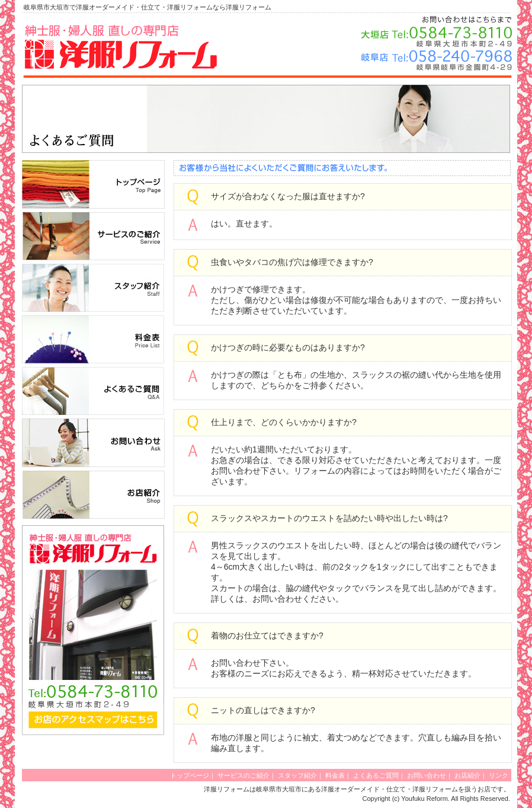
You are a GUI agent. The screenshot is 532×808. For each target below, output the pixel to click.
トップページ (190, 775)
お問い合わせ (427, 775)
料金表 (335, 775)
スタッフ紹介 (297, 775)
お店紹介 (467, 775)
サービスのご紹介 (243, 775)
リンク (499, 775)
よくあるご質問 (376, 775)
